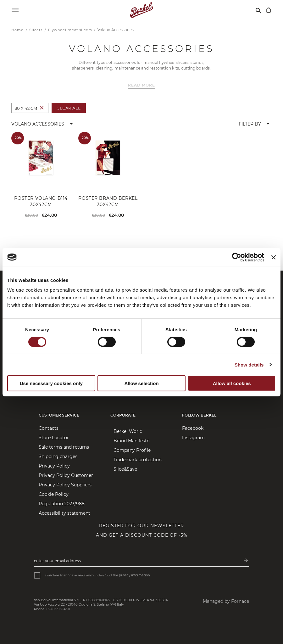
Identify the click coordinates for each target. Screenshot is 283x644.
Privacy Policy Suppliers (65, 485)
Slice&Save (125, 469)
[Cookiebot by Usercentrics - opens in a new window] (237, 257)
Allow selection (141, 383)
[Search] (258, 10)
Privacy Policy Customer (66, 475)
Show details (249, 365)
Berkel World (128, 431)
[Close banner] (274, 257)
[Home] (142, 10)
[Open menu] (15, 10)
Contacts (49, 428)
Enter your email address (57, 561)
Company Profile (132, 450)
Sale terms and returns (64, 447)
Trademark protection (138, 460)
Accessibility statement (64, 513)
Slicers (36, 30)
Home (18, 30)
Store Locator (54, 438)
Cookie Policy (54, 494)
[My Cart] (269, 10)
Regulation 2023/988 (62, 504)
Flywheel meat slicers (71, 30)
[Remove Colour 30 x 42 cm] (42, 108)
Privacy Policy (54, 466)
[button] (43, 124)
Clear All (69, 108)
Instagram (193, 438)
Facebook (193, 428)
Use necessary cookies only (51, 383)
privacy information (134, 575)
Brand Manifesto (132, 441)
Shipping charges (58, 456)
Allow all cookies (232, 383)
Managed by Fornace (226, 601)
